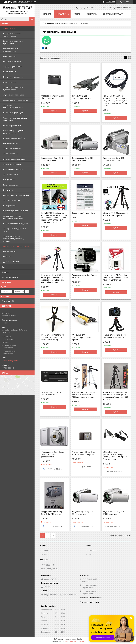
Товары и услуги (8, 28)
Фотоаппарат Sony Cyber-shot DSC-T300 (53, 97)
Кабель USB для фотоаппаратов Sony (82, 97)
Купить (54, 111)
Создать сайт (23, 2)
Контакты (92, 14)
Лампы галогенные (11, 154)
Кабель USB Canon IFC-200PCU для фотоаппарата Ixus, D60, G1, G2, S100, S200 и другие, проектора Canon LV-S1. (116, 101)
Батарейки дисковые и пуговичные (13, 42)
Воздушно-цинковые (12, 61)
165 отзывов (110, 2)
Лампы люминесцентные (14, 159)
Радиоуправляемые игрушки (16, 223)
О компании (92, 551)
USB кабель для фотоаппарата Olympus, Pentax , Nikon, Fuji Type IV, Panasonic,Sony (115, 456)
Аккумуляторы (9, 56)
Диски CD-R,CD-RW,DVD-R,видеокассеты (13, 88)
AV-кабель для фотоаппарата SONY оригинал (82, 337)
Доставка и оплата (10, 277)
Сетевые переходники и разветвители (14, 132)
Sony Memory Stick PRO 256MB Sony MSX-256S (52, 393)
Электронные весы (11, 200)
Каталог (61, 14)
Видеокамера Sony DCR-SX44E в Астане (83, 513)
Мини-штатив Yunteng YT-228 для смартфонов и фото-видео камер (53, 337)
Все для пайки (9, 180)
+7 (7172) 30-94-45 (48, 565)
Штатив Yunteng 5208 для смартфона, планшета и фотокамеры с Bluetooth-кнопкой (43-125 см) (53, 279)
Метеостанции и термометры (16, 195)
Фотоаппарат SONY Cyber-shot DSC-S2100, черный (84, 453)
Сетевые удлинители (12, 125)
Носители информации (13, 113)
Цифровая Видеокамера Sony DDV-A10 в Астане (52, 513)
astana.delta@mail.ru (10, 361)
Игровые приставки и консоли (16, 211)
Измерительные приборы (14, 138)
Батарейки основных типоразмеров (12, 35)
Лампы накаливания (12, 149)
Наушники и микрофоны (14, 77)
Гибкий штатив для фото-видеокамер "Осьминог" (115, 336)
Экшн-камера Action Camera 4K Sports (85, 276)
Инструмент (8, 190)
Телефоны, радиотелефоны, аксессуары (15, 119)
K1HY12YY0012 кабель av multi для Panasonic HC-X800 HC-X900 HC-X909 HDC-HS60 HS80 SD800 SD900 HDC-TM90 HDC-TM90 (54, 218)
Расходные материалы (13, 169)
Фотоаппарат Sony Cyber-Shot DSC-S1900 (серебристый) (53, 454)
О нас (4, 267)
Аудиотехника (9, 82)
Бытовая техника (11, 143)
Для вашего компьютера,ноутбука (13, 106)
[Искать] (32, 19)
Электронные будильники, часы (15, 230)
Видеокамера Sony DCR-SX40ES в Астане (52, 159)
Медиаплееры (9, 251)
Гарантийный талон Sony (83, 213)
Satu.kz (79, 639)
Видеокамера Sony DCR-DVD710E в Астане (114, 159)
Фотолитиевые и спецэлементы (11, 50)
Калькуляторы (9, 206)
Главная (47, 14)
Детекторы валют (11, 262)
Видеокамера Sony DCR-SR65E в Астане (83, 159)
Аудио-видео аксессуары (14, 95)
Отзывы (5, 272)
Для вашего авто (10, 174)
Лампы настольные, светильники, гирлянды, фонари (13, 239)
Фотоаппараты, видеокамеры (16, 246)
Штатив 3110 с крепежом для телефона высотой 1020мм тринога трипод (84, 395)
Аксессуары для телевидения (16, 100)
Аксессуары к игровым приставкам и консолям (13, 217)
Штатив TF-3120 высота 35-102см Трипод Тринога (116, 214)
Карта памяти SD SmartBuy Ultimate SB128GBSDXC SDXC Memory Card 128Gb (116, 278)
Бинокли (7, 257)
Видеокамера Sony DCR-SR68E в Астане (114, 513)
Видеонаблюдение (11, 185)
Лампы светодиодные (13, 164)
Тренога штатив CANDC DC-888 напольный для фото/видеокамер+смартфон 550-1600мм (116, 396)
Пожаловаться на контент (75, 641)
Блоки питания (10, 72)
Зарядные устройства (13, 67)
